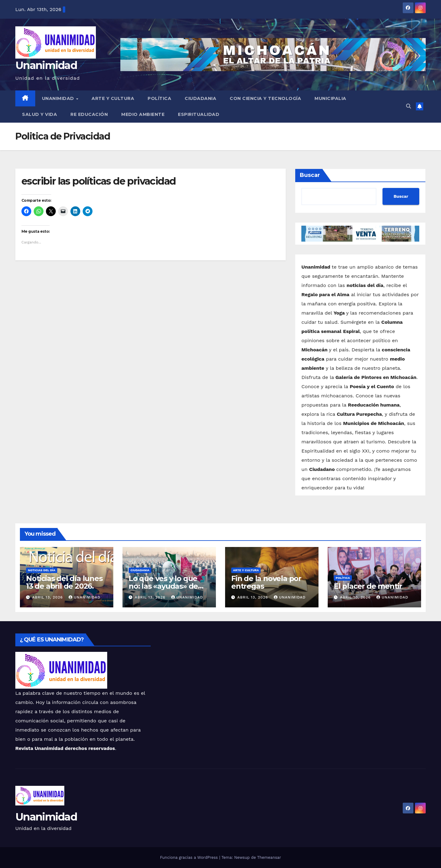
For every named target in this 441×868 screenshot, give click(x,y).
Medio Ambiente (143, 114)
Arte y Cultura (113, 98)
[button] (409, 106)
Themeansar (269, 857)
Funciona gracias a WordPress (189, 857)
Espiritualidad (199, 114)
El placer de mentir (368, 586)
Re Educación (89, 114)
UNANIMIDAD (59, 98)
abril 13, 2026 (48, 597)
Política (159, 98)
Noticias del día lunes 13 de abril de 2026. (64, 582)
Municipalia (330, 98)
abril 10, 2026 (356, 597)
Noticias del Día (42, 570)
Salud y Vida (40, 114)
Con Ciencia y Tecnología (265, 98)
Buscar (310, 175)
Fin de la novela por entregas (266, 582)
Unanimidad (46, 65)
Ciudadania (200, 98)
